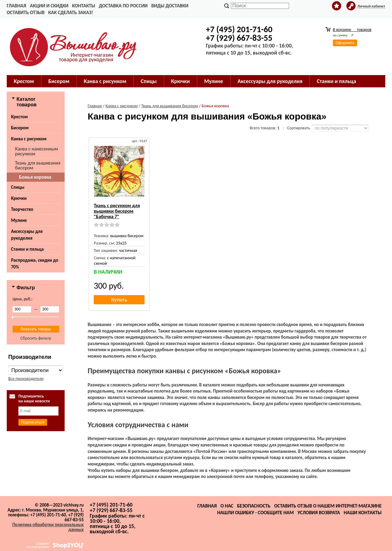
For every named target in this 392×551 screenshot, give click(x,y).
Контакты (84, 6)
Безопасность (254, 506)
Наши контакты (363, 513)
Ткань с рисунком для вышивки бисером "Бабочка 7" (117, 211)
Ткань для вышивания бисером (38, 165)
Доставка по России (123, 6)
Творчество (22, 209)
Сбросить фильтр (36, 338)
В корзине (352, 30)
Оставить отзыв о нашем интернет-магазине (328, 506)
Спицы (149, 81)
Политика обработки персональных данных (48, 527)
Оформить (345, 43)
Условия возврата (319, 513)
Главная (16, 6)
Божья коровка (35, 177)
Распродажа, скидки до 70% (35, 264)
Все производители (26, 379)
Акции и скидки (49, 6)
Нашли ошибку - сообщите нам (255, 513)
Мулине (214, 81)
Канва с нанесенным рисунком (36, 151)
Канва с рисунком (105, 81)
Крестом (24, 81)
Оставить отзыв (26, 12)
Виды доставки (170, 6)
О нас (227, 506)
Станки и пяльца (337, 81)
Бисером (59, 81)
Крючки (181, 81)
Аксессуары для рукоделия (270, 81)
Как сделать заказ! (70, 12)
